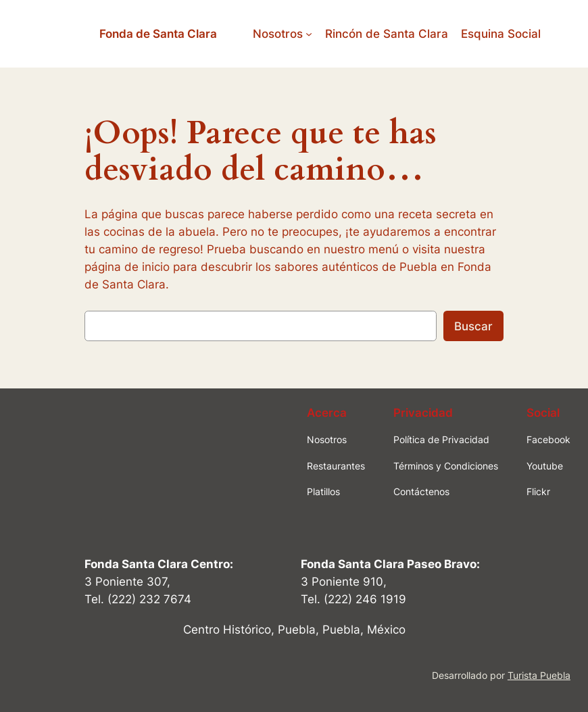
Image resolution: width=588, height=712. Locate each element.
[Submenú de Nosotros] (309, 34)
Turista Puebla (539, 675)
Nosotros (278, 34)
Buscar (473, 326)
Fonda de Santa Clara (158, 34)
